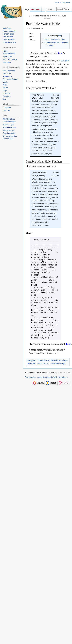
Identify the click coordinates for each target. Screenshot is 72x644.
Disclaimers (63, 377)
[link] (60, 53)
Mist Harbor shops (59, 360)
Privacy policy (30, 377)
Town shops (43, 360)
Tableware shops (58, 364)
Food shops (43, 364)
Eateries (31, 364)
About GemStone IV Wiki (47, 377)
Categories (32, 360)
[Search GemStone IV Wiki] (64, 15)
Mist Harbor (64, 61)
